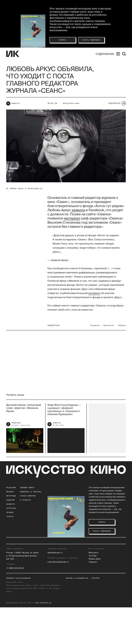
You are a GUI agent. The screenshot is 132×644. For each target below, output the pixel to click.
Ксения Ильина (55, 571)
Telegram (93, 599)
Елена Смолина (110, 555)
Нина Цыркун (109, 571)
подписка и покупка (31, 492)
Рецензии (16, 426)
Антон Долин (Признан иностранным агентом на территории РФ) (58, 565)
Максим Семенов (111, 552)
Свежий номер (27, 488)
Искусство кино (71, 103)
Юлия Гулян (53, 552)
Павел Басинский (56, 549)
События (10, 500)
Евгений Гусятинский (58, 555)
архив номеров (28, 496)
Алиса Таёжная (109, 562)
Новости (15, 103)
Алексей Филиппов (111, 565)
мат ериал (72, 218)
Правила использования (18, 615)
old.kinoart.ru (43, 639)
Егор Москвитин (83, 562)
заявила (78, 210)
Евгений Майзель (83, 558)
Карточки (11, 508)
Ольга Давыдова (55, 558)
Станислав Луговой (84, 555)
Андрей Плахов (82, 565)
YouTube (93, 592)
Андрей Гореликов (21, 428)
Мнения (10, 492)
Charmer (96, 615)
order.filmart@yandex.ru (58, 599)
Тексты (10, 516)
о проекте (25, 500)
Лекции (10, 512)
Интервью (11, 496)
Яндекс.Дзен (95, 596)
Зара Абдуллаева (56, 546)
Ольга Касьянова (83, 549)
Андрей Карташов (83, 546)
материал (94, 293)
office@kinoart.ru (55, 589)
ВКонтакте (94, 589)
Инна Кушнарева (83, 552)
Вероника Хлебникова (113, 568)
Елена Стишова (110, 558)
